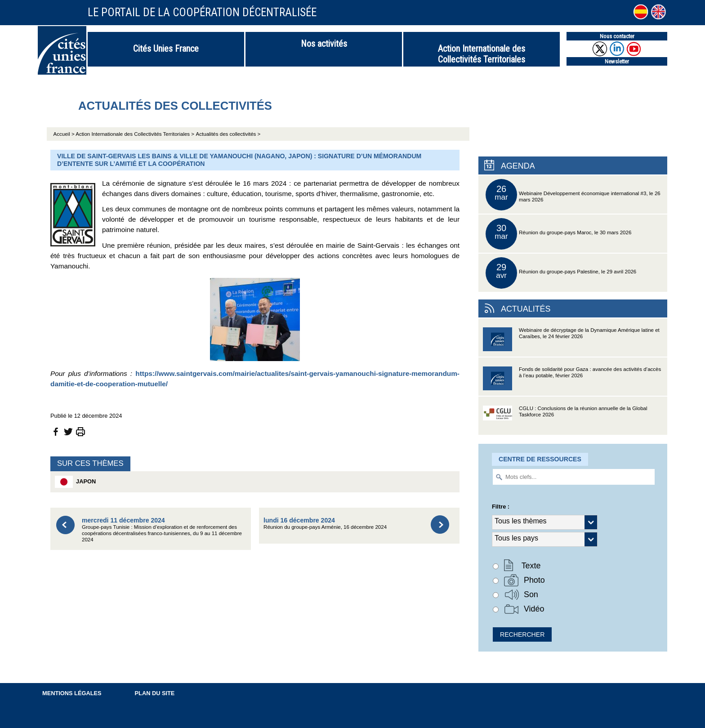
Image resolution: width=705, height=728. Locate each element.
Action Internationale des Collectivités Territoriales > (135, 134)
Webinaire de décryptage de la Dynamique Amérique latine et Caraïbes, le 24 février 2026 (571, 342)
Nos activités (324, 44)
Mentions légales (72, 693)
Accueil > (65, 134)
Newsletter (617, 61)
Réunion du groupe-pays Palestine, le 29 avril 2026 (561, 273)
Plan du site (155, 693)
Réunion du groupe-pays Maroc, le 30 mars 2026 (558, 234)
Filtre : (501, 507)
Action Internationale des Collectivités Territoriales (482, 54)
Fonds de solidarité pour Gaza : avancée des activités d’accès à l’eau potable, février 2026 (572, 381)
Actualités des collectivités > (228, 134)
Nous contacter (617, 36)
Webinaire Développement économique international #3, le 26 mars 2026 (573, 195)
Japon (75, 482)
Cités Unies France (166, 49)
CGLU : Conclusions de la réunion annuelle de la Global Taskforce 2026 (565, 420)
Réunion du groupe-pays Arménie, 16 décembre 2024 (325, 523)
